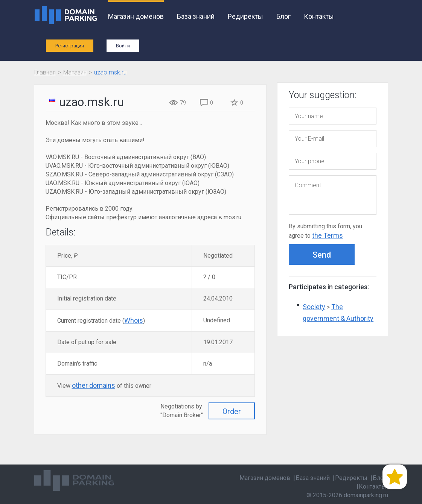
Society (314, 307)
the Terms (328, 235)
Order (232, 411)
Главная (45, 72)
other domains (94, 385)
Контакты (319, 16)
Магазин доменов (136, 16)
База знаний (196, 16)
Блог (283, 16)
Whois (134, 320)
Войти (123, 46)
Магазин (75, 72)
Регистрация (70, 46)
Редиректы (245, 16)
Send (322, 255)
